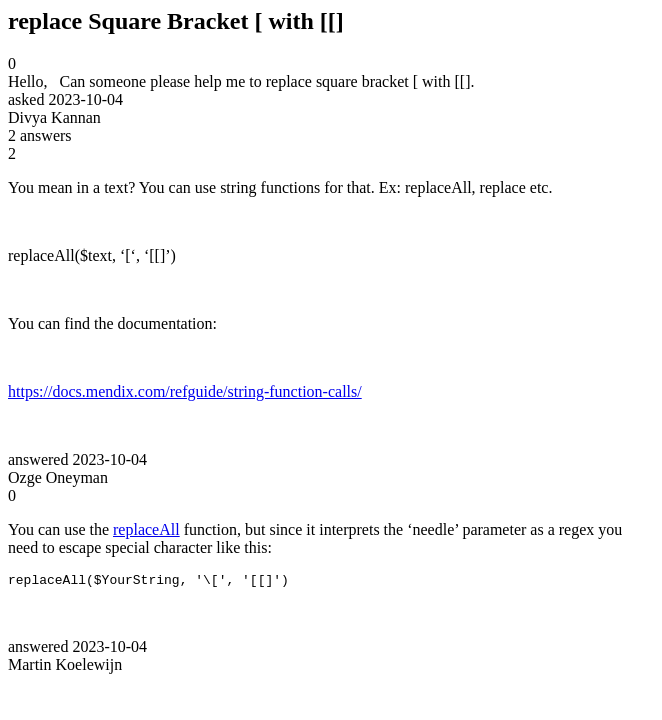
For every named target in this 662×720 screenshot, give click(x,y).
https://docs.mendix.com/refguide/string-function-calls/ (185, 391)
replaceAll (146, 529)
